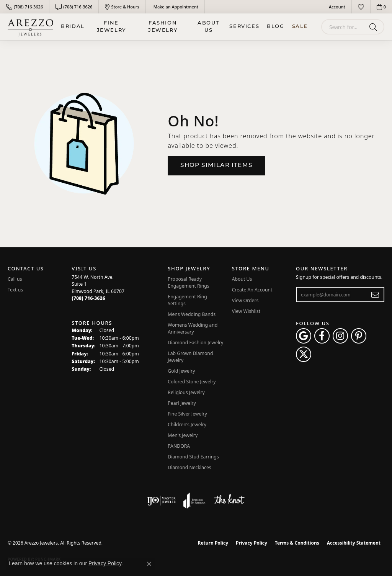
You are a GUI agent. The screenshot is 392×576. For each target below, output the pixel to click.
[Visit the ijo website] (161, 501)
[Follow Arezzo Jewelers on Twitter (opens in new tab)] (304, 354)
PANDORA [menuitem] (179, 446)
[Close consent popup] (149, 564)
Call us (15, 279)
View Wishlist (246, 311)
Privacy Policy (252, 543)
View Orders (245, 300)
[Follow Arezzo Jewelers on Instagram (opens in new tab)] (340, 336)
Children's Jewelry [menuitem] (187, 425)
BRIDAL (73, 27)
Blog (275, 27)
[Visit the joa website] (194, 501)
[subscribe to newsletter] (375, 295)
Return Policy (213, 543)
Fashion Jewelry (163, 27)
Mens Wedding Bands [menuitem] (192, 314)
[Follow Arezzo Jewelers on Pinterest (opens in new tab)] (359, 336)
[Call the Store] (88, 298)
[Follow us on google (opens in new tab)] (304, 336)
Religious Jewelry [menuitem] (186, 392)
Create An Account (252, 290)
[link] (24, 7)
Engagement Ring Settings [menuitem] (187, 300)
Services (244, 27)
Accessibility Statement (354, 543)
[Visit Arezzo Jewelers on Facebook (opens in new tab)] (322, 336)
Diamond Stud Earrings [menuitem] (193, 457)
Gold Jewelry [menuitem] (181, 371)
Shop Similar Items (216, 166)
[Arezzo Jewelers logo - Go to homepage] (30, 27)
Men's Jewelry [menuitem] (183, 435)
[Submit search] (375, 27)
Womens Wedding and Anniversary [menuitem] (193, 328)
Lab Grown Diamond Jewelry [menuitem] (190, 357)
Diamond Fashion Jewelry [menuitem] (195, 343)
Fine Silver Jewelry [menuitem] (187, 414)
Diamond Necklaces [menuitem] (189, 467)
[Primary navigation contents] (184, 27)
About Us (208, 27)
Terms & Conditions (297, 543)
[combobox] (344, 27)
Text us (15, 290)
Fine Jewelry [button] (111, 27)
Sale (300, 27)
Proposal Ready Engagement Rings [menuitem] (188, 282)
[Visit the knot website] (229, 501)
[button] (336, 7)
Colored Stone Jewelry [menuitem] (192, 382)
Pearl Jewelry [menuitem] (182, 403)
